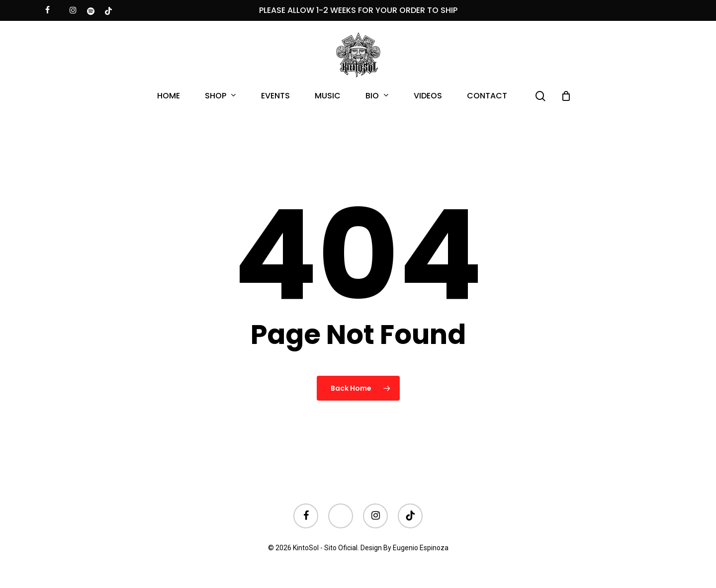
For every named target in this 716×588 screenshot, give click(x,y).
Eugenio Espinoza (421, 548)
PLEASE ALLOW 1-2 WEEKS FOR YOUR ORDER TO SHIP (358, 10)
